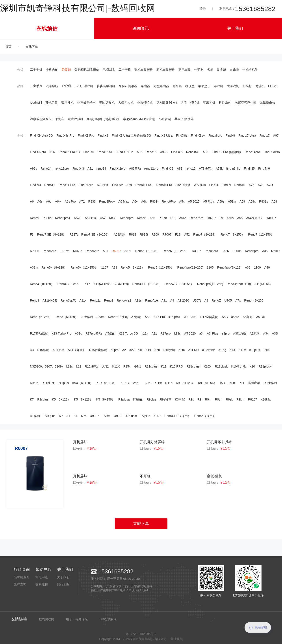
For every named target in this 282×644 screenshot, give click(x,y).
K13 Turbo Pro (61, 333)
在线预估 (47, 28)
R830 (113, 218)
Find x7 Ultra (247, 135)
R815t (144, 234)
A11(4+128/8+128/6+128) (111, 284)
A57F (77, 218)
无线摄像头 (267, 102)
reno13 (101, 168)
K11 (164, 366)
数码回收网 (46, 619)
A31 (154, 333)
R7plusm (131, 416)
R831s (263, 201)
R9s (191, 399)
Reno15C (193, 152)
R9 (199, 399)
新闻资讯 (141, 28)
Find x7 (265, 135)
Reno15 (151, 152)
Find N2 (118, 185)
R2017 (276, 251)
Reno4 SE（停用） (178, 416)
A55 (240, 218)
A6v (135, 201)
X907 (157, 416)
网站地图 (63, 584)
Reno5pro (252, 251)
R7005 (34, 251)
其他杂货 (52, 102)
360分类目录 (108, 619)
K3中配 (180, 399)
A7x (238, 300)
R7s (84, 416)
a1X (233, 350)
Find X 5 (177, 152)
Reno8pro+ (63, 218)
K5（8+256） (106, 399)
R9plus (152, 399)
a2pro (115, 350)
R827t (73, 234)
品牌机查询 (22, 577)
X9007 (95, 416)
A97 (276, 135)
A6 (32, 201)
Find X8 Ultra (164, 135)
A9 (172, 300)
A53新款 (120, 234)
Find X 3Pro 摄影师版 (226, 152)
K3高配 (138, 399)
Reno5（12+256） (161, 267)
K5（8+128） (83, 399)
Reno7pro (197, 218)
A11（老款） (77, 350)
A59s (221, 201)
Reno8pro (127, 218)
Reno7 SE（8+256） (96, 234)
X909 (118, 416)
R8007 (272, 218)
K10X (208, 366)
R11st (158, 383)
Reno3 (34, 300)
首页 (8, 47)
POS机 (273, 86)
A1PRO (194, 350)
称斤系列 (225, 102)
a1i (140, 350)
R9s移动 (166, 399)
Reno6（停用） (205, 416)
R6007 (116, 251)
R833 (92, 201)
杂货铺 (66, 70)
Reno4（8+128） (42, 284)
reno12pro (151, 168)
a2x (132, 350)
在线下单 (32, 47)
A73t (270, 185)
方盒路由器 (161, 86)
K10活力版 (239, 366)
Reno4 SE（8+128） (147, 284)
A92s (33, 168)
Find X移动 (183, 185)
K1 (76, 416)
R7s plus (49, 416)
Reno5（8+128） (133, 267)
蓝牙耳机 (67, 102)
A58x (252, 201)
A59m (232, 201)
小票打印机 (145, 102)
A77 (251, 185)
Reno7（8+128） (205, 234)
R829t (163, 218)
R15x (127, 366)
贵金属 (221, 70)
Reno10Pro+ (144, 185)
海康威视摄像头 (41, 119)
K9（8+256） (207, 383)
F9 (221, 218)
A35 (265, 251)
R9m (208, 399)
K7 (32, 399)
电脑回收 (109, 70)
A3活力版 (240, 333)
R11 (241, 383)
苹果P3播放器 (184, 119)
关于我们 (235, 28)
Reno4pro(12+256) (190, 267)
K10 (252, 366)
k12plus (254, 350)
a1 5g (222, 350)
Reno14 (46, 168)
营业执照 (177, 639)
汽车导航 (52, 86)
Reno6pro (93, 251)
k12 (79, 366)
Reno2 (109, 300)
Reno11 (50, 185)
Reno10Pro (164, 185)
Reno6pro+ (50, 251)
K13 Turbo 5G (128, 333)
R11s (169, 383)
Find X (214, 185)
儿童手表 (36, 86)
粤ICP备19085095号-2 (141, 634)
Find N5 (249, 168)
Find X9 (103, 135)
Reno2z (95, 300)
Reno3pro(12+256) (210, 284)
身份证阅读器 (128, 86)
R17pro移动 (94, 333)
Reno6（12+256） (176, 251)
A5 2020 (190, 333)
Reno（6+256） (41, 317)
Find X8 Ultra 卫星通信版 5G (131, 135)
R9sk (229, 399)
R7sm (107, 416)
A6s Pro (70, 201)
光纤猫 (177, 86)
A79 (129, 185)
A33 (114, 267)
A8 (206, 300)
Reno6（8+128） (147, 251)
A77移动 (200, 185)
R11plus (63, 383)
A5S (225, 317)
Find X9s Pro (65, 135)
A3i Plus (212, 333)
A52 (187, 234)
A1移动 (35, 416)
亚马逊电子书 (86, 102)
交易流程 (42, 584)
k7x (223, 383)
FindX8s (182, 135)
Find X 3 (78, 168)
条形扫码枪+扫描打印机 (103, 119)
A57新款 (91, 218)
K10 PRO (177, 366)
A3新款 (255, 333)
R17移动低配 (39, 333)
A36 (226, 251)
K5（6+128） (61, 399)
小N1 (137, 366)
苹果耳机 (209, 102)
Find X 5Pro (125, 152)
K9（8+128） (185, 383)
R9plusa (124, 399)
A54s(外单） (255, 218)
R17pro (166, 333)
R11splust (193, 366)
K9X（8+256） (131, 383)
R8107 (253, 399)
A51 (194, 317)
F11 (173, 218)
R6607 (78, 251)
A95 (139, 152)
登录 (203, 9)
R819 (133, 234)
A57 (103, 218)
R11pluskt (265, 366)
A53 (147, 317)
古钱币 (234, 70)
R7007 (167, 234)
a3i (201, 333)
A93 (205, 152)
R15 (266, 350)
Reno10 (240, 185)
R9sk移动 (270, 383)
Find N (226, 185)
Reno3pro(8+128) (239, 284)
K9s (147, 383)
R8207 (211, 218)
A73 (261, 185)
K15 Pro (159, 317)
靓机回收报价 (144, 70)
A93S (164, 152)
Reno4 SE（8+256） (179, 284)
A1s (148, 350)
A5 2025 (194, 201)
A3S (275, 333)
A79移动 (103, 185)
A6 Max (123, 201)
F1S (178, 234)
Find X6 (89, 152)
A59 (242, 201)
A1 (68, 416)
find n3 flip (233, 168)
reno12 (191, 168)
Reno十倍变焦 (118, 317)
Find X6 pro (38, 152)
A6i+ (58, 201)
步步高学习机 (106, 86)
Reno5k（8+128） (54, 267)
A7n (157, 350)
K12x (242, 350)
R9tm (219, 399)
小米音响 (165, 119)
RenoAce (152, 300)
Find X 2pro (117, 168)
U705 (228, 300)
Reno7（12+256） (261, 234)
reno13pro (62, 168)
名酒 (210, 70)
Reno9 (34, 218)
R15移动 (43, 350)
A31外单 (58, 350)
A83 (180, 168)
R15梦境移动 (98, 350)
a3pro (226, 333)
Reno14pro (252, 152)
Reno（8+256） (255, 300)
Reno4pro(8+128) (229, 267)
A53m (101, 317)
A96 (52, 152)
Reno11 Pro (67, 185)
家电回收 (185, 70)
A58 (274, 201)
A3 (32, 350)
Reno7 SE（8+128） (51, 234)
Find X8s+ (198, 135)
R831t (154, 201)
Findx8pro (215, 135)
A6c (49, 201)
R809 (155, 234)
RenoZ (216, 300)
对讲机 (260, 86)
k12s (70, 366)
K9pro (34, 383)
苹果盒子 (204, 86)
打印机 (195, 102)
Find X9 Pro (86, 135)
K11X (116, 366)
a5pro (235, 317)
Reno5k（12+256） (84, 267)
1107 (105, 267)
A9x (164, 300)
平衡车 (60, 119)
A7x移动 (87, 317)
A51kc (260, 317)
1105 (210, 267)
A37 (105, 251)
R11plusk (221, 366)
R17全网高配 (209, 317)
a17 (87, 284)
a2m (182, 350)
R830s (47, 218)
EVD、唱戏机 (84, 86)
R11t (232, 383)
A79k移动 (206, 168)
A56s (183, 218)
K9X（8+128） (107, 383)
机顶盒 (190, 86)
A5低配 (110, 333)
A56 (152, 218)
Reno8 (142, 218)
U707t (197, 300)
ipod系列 (36, 102)
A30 (267, 267)
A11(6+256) (263, 284)
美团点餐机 (107, 102)
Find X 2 (168, 168)
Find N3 (35, 185)
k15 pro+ (174, 317)
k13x (145, 333)
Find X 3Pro (272, 152)
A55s (230, 218)
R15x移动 (92, 366)
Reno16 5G (106, 152)
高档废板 (254, 383)
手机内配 (52, 70)
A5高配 (248, 317)
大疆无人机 (126, 102)
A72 (82, 201)
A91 (90, 168)
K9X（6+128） (83, 383)
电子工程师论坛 (77, 619)
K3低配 (266, 399)
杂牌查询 (20, 584)
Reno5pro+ (212, 251)
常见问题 (42, 577)
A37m (66, 251)
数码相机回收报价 (87, 70)
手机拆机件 (250, 70)
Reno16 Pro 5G (69, 152)
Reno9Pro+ (107, 201)
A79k (219, 168)
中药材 (199, 70)
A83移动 (135, 168)
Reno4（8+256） (70, 284)
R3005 (237, 251)
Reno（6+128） (67, 317)
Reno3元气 (68, 300)
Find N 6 (264, 168)
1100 (257, 267)
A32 (248, 267)
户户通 (66, 86)
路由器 (145, 86)
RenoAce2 (124, 300)
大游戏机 (233, 86)
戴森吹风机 (76, 119)
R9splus (43, 399)
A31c (78, 333)
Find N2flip (86, 185)
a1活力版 (209, 350)
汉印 (184, 102)
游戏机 (219, 86)
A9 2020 (183, 300)
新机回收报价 (166, 70)
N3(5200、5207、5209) (46, 366)
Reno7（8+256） (233, 234)
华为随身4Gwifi (166, 102)
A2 (124, 350)
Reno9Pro (169, 201)
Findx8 (230, 135)
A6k (144, 201)
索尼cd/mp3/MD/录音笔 (139, 119)
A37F (128, 251)
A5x (182, 201)
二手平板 (125, 70)
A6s (40, 201)
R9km (240, 399)
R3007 (196, 251)
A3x (266, 333)
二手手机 (36, 70)
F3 (32, 234)
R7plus (145, 416)
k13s (178, 333)
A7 (186, 317)
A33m (34, 267)
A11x (83, 300)
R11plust (48, 383)
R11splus (151, 366)
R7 (61, 416)
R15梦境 (169, 350)
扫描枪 (247, 86)
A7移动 (136, 317)
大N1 (105, 366)
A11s (138, 300)
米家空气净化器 (245, 102)
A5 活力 (209, 201)
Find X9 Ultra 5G (41, 135)
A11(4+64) (50, 300)
